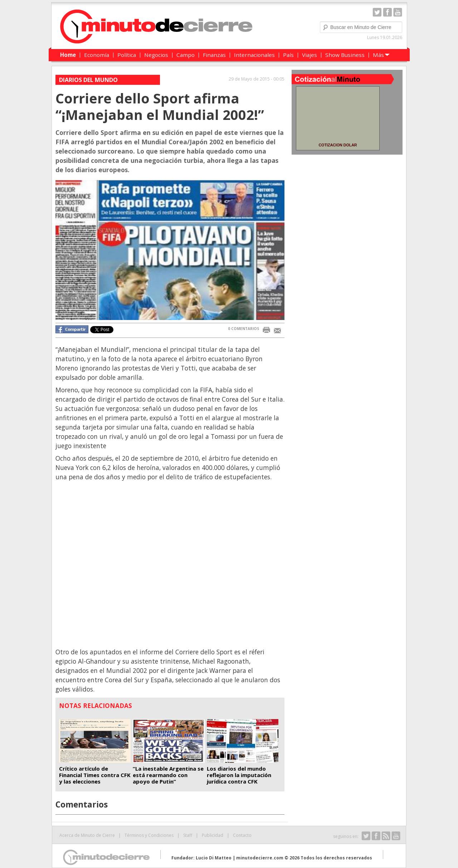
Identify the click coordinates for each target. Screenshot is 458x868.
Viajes (310, 55)
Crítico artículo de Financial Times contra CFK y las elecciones (95, 775)
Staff (188, 835)
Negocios (156, 55)
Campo (186, 55)
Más (378, 55)
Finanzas (214, 55)
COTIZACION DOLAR (338, 145)
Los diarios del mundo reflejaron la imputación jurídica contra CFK (239, 775)
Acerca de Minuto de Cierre (87, 835)
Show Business (345, 55)
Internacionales (254, 55)
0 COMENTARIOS (243, 329)
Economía (97, 55)
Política (127, 55)
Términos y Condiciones (149, 835)
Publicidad (213, 835)
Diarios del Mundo (88, 80)
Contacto (242, 835)
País (288, 55)
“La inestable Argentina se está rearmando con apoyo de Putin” (168, 775)
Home (68, 55)
